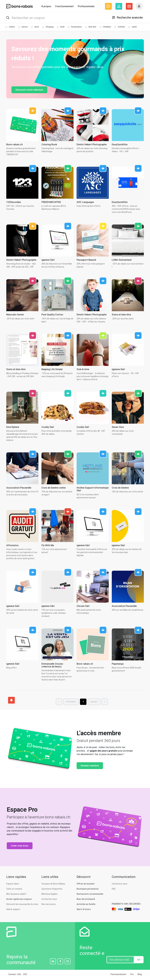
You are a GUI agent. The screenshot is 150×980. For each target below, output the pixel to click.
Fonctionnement (65, 6)
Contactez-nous (49, 900)
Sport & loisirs (84, 910)
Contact (12, 975)
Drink (61, 28)
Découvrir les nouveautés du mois (22, 905)
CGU (19, 975)
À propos (46, 6)
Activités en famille (86, 905)
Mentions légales (50, 895)
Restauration (75, 28)
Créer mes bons (20, 847)
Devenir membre (90, 767)
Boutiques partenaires (88, 890)
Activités (120, 28)
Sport (35, 28)
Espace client (13, 885)
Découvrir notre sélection (29, 91)
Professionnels (86, 6)
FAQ (114, 890)
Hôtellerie (105, 28)
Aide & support (13, 910)
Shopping (48, 28)
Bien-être (91, 28)
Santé (132, 28)
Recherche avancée (127, 18)
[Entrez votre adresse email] (120, 961)
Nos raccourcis (49, 905)
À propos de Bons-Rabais (53, 885)
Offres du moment (86, 885)
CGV (25, 975)
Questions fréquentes (52, 890)
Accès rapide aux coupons (19, 900)
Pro (132, 975)
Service (23, 28)
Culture (10, 28)
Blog (140, 975)
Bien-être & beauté (86, 900)
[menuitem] (83, 703)
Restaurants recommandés (90, 895)
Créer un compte (14, 890)
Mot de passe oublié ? (16, 895)
